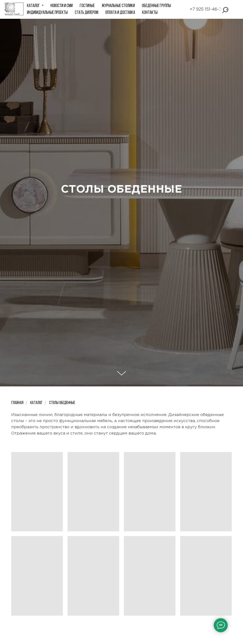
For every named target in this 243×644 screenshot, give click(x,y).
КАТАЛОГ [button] (34, 6)
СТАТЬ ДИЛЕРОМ (87, 13)
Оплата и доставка (120, 13)
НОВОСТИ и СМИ (62, 6)
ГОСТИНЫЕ (87, 6)
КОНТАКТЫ (150, 13)
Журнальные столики (118, 6)
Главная (17, 403)
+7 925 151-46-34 (207, 9)
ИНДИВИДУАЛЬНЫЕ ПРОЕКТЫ (47, 13)
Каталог (36, 403)
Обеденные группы (156, 6)
